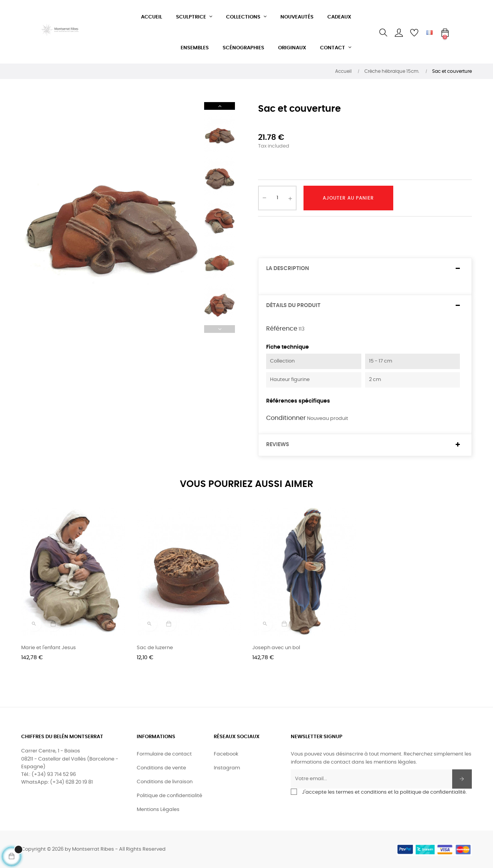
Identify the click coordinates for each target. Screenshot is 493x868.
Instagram (227, 768)
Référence (282, 329)
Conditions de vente (161, 768)
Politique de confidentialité (169, 796)
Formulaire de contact (164, 754)
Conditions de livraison (165, 782)
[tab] (365, 269)
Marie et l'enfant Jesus (49, 648)
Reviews (278, 445)
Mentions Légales (158, 810)
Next (220, 106)
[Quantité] (277, 198)
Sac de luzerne (155, 648)
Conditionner (286, 418)
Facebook (226, 754)
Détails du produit (293, 306)
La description (288, 269)
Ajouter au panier (348, 198)
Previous (220, 329)
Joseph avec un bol (276, 648)
